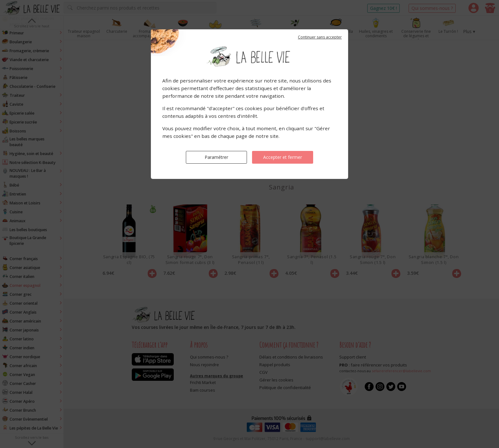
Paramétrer (216, 157)
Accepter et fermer (283, 157)
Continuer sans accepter (320, 37)
